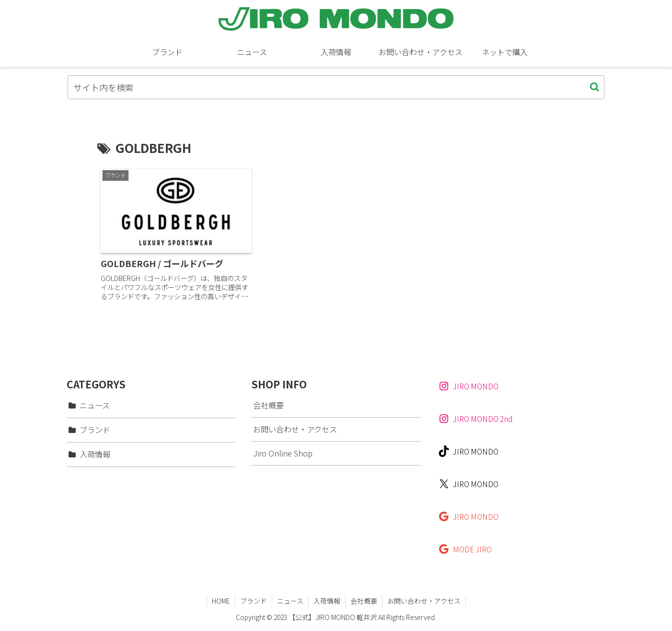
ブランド (254, 601)
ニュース (290, 601)
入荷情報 (327, 601)
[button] (595, 87)
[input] (336, 87)
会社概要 (268, 405)
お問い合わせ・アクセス (295, 429)
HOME (221, 601)
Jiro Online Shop (283, 453)
